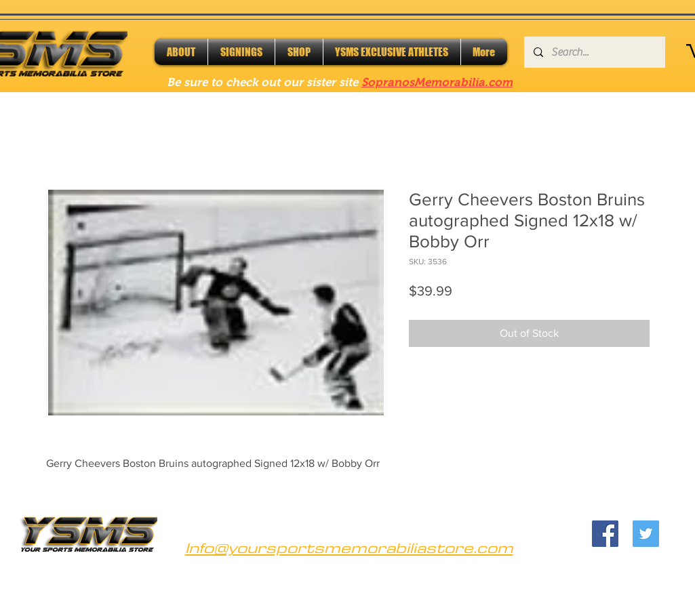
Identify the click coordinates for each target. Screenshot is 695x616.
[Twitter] (646, 534)
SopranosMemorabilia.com (437, 82)
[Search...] (594, 52)
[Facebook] (605, 534)
